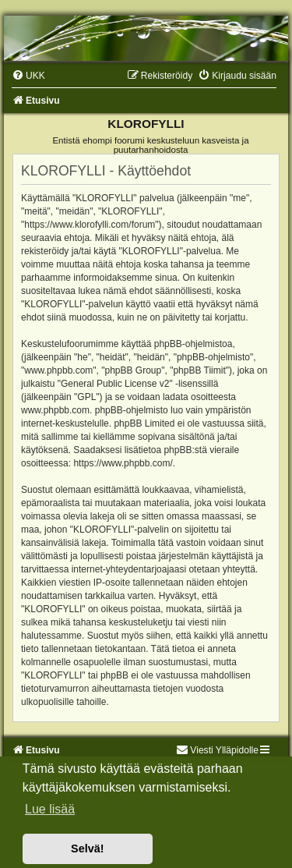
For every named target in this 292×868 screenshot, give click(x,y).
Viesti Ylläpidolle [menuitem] (217, 750)
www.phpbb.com (55, 410)
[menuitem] (28, 76)
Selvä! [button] (87, 849)
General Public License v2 (115, 384)
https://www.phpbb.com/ (123, 463)
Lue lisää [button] (50, 809)
